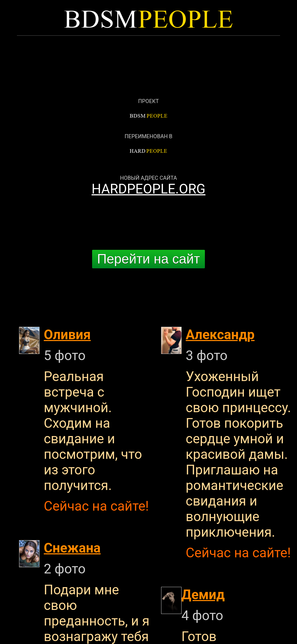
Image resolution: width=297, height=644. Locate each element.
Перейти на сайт (148, 259)
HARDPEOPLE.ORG (148, 189)
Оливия (67, 335)
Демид (203, 595)
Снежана (72, 548)
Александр (220, 335)
